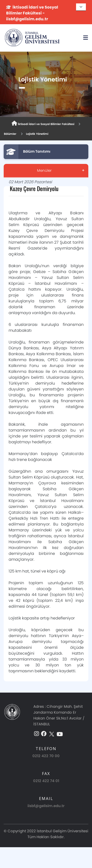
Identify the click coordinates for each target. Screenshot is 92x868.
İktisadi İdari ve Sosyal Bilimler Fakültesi (43, 123)
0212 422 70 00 (46, 756)
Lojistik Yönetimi (37, 134)
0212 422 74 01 (46, 781)
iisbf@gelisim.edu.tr (46, 806)
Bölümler (10, 134)
